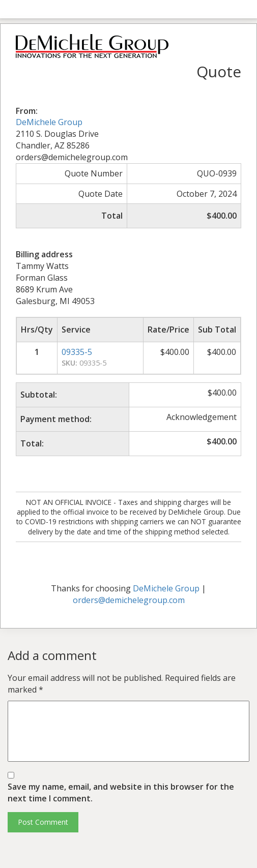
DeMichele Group (49, 122)
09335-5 (77, 352)
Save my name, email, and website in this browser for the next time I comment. (121, 792)
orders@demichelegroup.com (129, 600)
